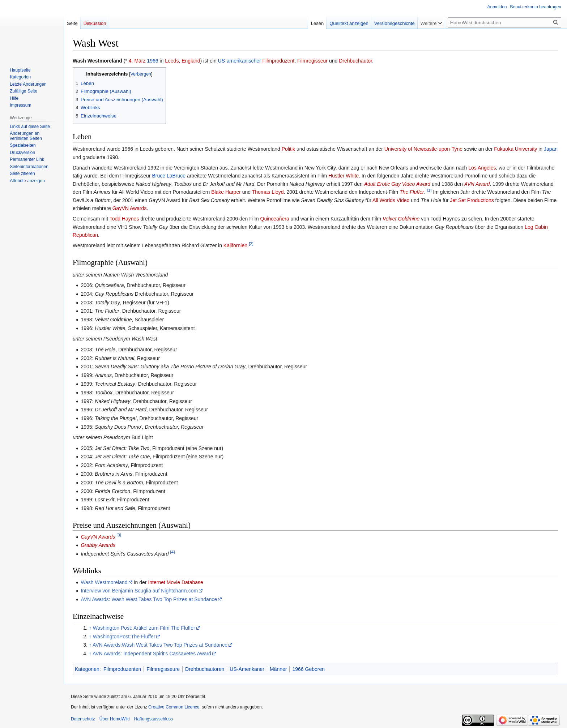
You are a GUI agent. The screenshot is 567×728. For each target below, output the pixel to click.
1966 (152, 61)
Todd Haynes (124, 219)
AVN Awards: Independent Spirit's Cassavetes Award (152, 654)
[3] (119, 535)
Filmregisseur (312, 61)
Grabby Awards (98, 545)
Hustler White (344, 176)
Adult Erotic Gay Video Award (397, 184)
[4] (172, 552)
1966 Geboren (308, 669)
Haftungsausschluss (154, 719)
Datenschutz (83, 719)
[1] (429, 190)
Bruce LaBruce (169, 176)
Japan (551, 149)
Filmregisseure (163, 669)
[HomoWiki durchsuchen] (504, 23)
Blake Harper (226, 192)
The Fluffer (412, 192)
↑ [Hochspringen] (90, 628)
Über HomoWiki (115, 719)
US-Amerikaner (247, 669)
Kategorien (87, 669)
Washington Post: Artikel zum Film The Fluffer (144, 628)
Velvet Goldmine (401, 219)
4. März (137, 61)
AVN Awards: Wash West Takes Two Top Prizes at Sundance (149, 599)
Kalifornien (235, 245)
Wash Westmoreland (104, 582)
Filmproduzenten (122, 669)
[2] (251, 244)
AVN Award (477, 184)
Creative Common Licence (174, 707)
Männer (278, 669)
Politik (288, 149)
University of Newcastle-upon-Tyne (423, 149)
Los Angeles (482, 168)
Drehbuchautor (355, 61)
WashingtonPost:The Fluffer (124, 637)
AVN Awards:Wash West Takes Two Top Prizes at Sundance (160, 645)
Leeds (172, 61)
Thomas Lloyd (268, 192)
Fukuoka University (515, 149)
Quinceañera (275, 219)
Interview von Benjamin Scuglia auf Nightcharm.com (139, 591)
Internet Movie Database (176, 582)
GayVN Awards (130, 208)
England (191, 61)
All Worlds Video (391, 200)
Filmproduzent (279, 61)
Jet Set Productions (472, 200)
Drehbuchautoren (205, 669)
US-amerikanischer (240, 61)
